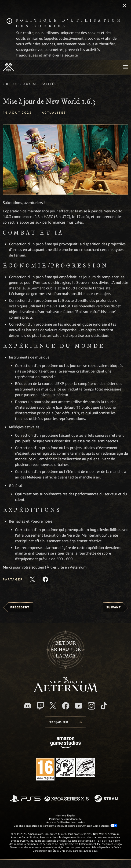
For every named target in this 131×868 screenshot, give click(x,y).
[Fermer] (124, 6)
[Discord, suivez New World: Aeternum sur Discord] (28, 706)
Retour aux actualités (32, 84)
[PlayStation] (25, 799)
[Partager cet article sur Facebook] (45, 579)
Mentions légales (66, 815)
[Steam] (107, 799)
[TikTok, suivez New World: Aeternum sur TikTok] (104, 706)
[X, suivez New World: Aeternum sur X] (53, 706)
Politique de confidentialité (65, 819)
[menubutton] (125, 67)
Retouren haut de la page (65, 650)
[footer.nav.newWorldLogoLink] (66, 691)
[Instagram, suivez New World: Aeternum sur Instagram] (91, 706)
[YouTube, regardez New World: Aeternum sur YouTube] (79, 706)
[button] (65, 160)
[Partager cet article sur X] (32, 579)
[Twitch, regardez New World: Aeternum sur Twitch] (40, 706)
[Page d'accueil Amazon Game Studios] (65, 743)
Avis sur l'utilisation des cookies (65, 822)
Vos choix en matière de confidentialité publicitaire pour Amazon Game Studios (65, 826)
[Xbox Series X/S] (67, 799)
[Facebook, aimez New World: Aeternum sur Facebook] (66, 706)
